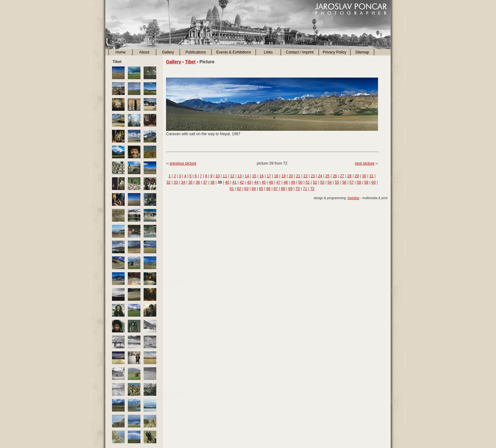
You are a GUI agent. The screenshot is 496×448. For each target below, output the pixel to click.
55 (337, 182)
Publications (196, 52)
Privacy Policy (335, 52)
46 (271, 182)
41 (234, 182)
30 (364, 176)
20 (291, 176)
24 (320, 176)
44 (256, 182)
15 (254, 176)
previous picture (183, 163)
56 (344, 182)
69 (290, 189)
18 (276, 176)
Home (121, 52)
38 (212, 182)
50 (300, 182)
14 (247, 176)
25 (327, 176)
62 (239, 189)
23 (313, 176)
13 (240, 176)
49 (293, 182)
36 (198, 182)
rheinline (353, 198)
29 (357, 176)
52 (315, 182)
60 (373, 182)
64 (254, 189)
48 (285, 182)
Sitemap (362, 52)
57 (352, 182)
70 (298, 189)
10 (217, 176)
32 (168, 182)
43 (249, 182)
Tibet (190, 62)
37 (205, 182)
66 (268, 189)
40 (227, 182)
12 (232, 176)
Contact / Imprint (300, 52)
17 (269, 176)
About (144, 52)
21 (298, 176)
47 (278, 182)
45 (264, 182)
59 (366, 182)
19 (284, 176)
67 (276, 189)
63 (246, 189)
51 (308, 182)
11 (225, 176)
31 (371, 176)
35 (190, 182)
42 (242, 182)
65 (261, 189)
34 (183, 182)
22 (305, 176)
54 (329, 182)
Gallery (168, 52)
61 (232, 189)
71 (305, 189)
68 (283, 189)
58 (359, 182)
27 (342, 176)
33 (176, 182)
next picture (365, 163)
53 (322, 182)
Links (268, 52)
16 (261, 176)
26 (335, 176)
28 (349, 176)
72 (312, 189)
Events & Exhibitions (234, 52)
